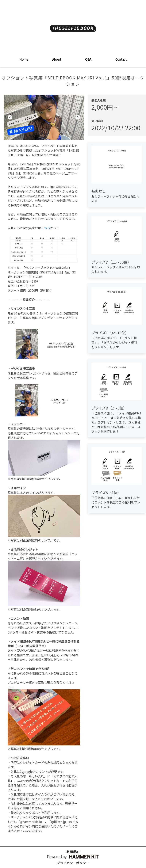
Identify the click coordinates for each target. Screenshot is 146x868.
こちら (46, 228)
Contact (121, 59)
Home (24, 59)
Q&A (88, 59)
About (57, 59)
